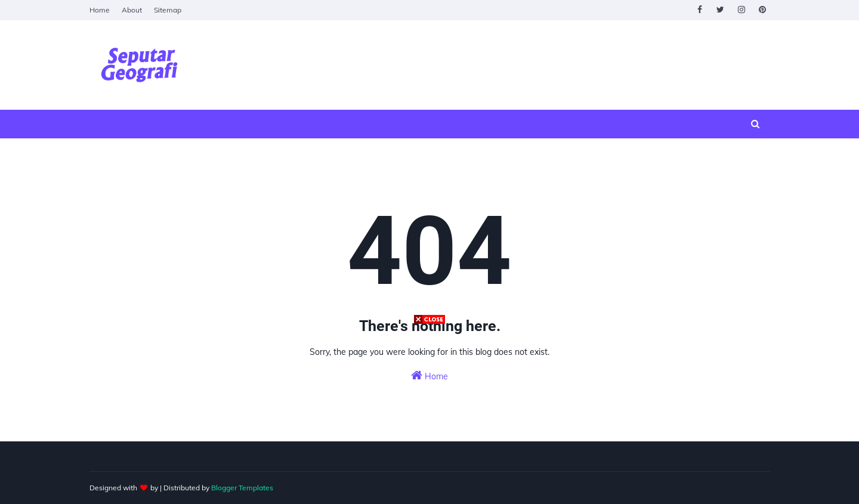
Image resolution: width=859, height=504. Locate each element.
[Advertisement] (429, 410)
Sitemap (168, 10)
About (132, 10)
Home (100, 10)
